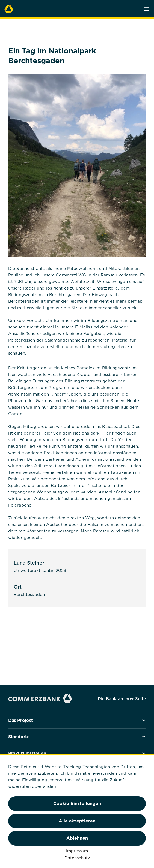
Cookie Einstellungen (77, 803)
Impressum (77, 851)
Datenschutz (77, 858)
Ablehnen (77, 838)
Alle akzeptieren (77, 821)
